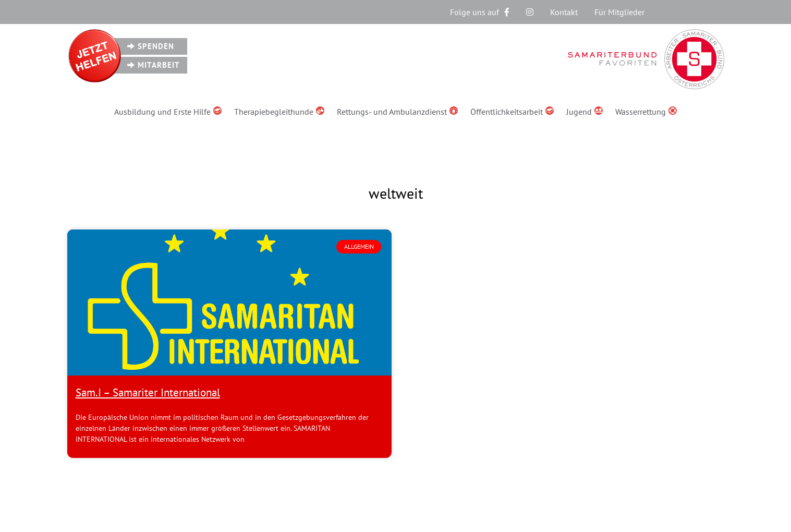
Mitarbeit (159, 65)
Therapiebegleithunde (279, 112)
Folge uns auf (480, 12)
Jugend (585, 112)
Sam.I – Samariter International (148, 392)
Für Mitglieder (619, 12)
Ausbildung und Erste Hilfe (168, 112)
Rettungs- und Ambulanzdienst (397, 112)
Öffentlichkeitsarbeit (512, 112)
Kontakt (564, 12)
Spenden (156, 46)
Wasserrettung (646, 112)
